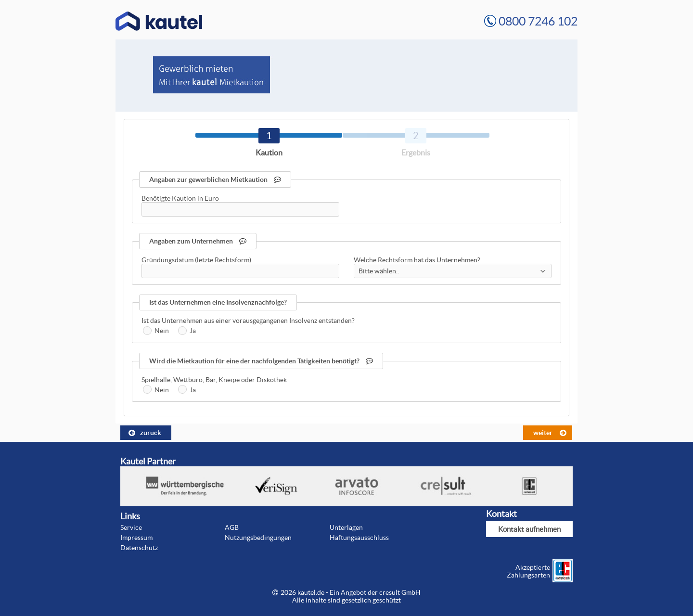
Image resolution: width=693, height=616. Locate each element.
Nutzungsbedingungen (258, 538)
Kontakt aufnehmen (529, 529)
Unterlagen (346, 527)
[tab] (269, 135)
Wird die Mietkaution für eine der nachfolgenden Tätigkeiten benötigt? (261, 361)
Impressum (136, 538)
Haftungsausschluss (359, 538)
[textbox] (240, 209)
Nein (162, 331)
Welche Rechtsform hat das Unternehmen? (417, 260)
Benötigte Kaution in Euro (180, 198)
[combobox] (453, 271)
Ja (193, 331)
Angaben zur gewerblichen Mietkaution (215, 180)
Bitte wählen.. (379, 271)
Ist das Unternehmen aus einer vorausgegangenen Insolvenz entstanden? (248, 321)
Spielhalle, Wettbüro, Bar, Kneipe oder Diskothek (214, 380)
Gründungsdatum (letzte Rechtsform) (196, 260)
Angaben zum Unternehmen (198, 241)
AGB (232, 527)
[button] (146, 433)
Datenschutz (139, 548)
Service (131, 527)
